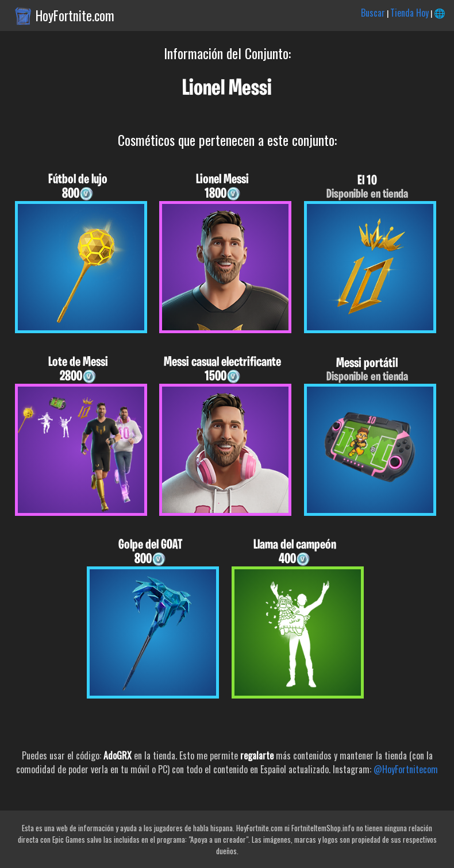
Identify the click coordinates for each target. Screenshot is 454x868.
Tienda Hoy (409, 13)
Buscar (373, 13)
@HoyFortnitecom (406, 769)
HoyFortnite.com (75, 16)
